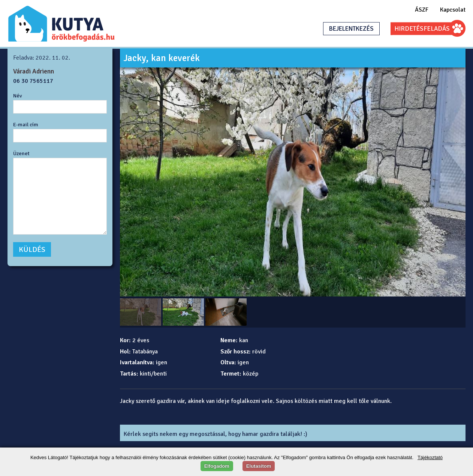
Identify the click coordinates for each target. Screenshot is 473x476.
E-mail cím (26, 124)
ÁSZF (422, 10)
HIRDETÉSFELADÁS (422, 29)
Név (18, 96)
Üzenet (21, 153)
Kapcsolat (453, 10)
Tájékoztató (430, 457)
